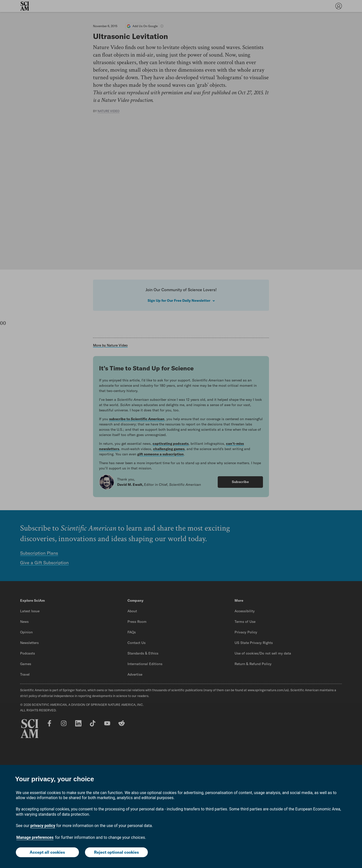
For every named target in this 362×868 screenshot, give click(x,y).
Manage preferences (35, 837)
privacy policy (43, 826)
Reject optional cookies (116, 852)
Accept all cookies (47, 852)
